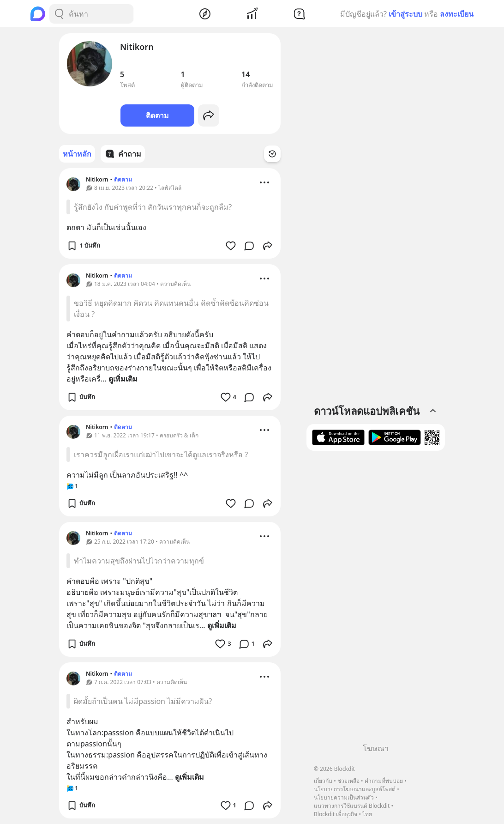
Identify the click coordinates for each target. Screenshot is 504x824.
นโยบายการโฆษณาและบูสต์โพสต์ (355, 789)
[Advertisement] (376, 600)
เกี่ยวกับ (323, 781)
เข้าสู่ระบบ (405, 14)
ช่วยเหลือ (348, 781)
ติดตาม (157, 115)
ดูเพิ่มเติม (123, 379)
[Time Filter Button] (272, 154)
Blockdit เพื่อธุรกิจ (336, 814)
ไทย (367, 814)
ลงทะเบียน (457, 14)
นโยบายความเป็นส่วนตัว (344, 797)
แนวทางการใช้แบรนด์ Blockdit (352, 806)
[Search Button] (59, 14)
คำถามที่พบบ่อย (384, 781)
